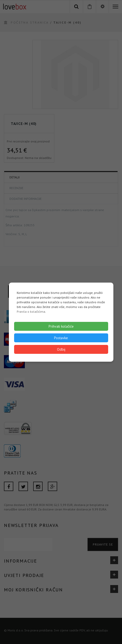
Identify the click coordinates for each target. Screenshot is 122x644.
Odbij (61, 349)
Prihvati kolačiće (61, 326)
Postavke (61, 338)
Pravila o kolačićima (31, 312)
